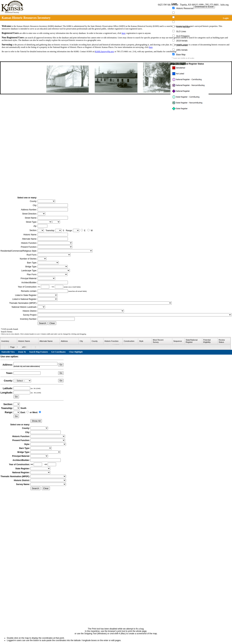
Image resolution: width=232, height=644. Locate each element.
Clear (52, 323)
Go (61, 365)
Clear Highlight (76, 352)
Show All (36, 421)
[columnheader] (9, 341)
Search (43, 323)
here (124, 33)
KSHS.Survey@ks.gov (105, 52)
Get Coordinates (58, 352)
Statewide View (8, 352)
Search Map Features (39, 352)
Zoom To (22, 352)
